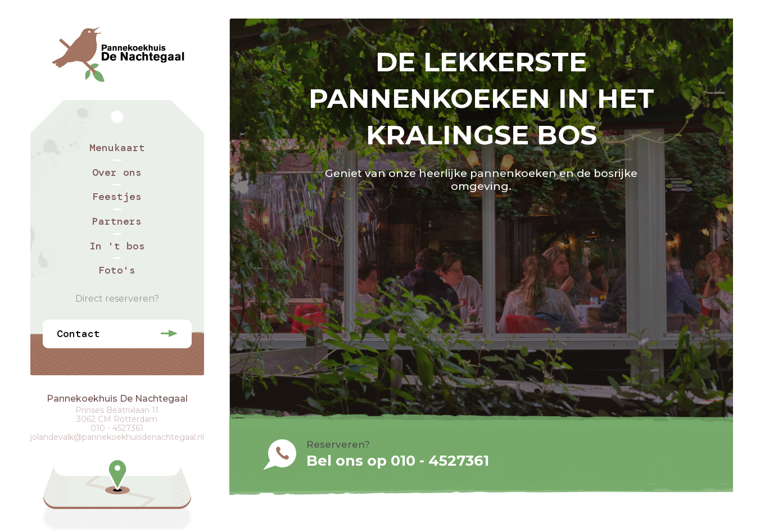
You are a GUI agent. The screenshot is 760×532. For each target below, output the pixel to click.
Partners (117, 221)
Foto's (117, 270)
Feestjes (117, 197)
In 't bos (117, 246)
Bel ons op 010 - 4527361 (398, 461)
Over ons (117, 172)
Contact (78, 334)
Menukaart (117, 148)
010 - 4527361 (117, 428)
